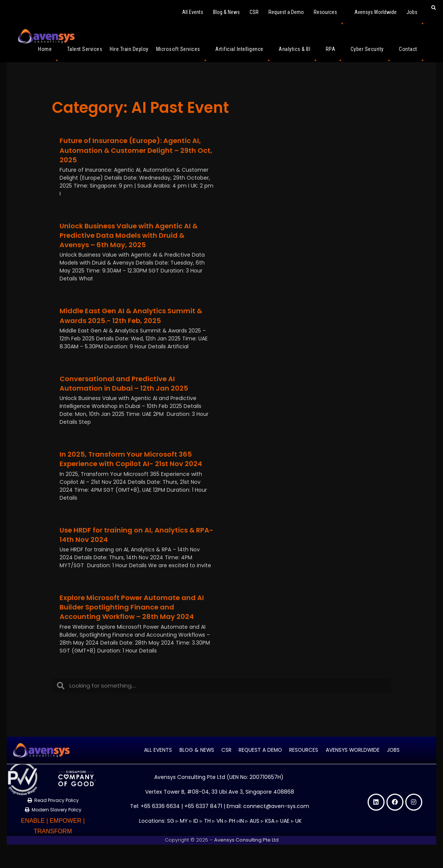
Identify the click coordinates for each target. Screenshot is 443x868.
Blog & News (226, 12)
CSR (254, 12)
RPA (334, 52)
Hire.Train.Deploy (129, 49)
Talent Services (85, 49)
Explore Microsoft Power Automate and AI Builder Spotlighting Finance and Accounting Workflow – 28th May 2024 (132, 607)
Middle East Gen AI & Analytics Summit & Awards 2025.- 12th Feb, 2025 (131, 315)
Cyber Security (371, 52)
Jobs (416, 15)
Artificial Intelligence (243, 52)
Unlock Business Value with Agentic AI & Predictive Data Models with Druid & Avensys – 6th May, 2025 (129, 235)
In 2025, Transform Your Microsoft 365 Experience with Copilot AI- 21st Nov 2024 (131, 459)
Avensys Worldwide (376, 12)
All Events (193, 12)
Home (49, 52)
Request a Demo (286, 12)
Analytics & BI (298, 52)
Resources (329, 15)
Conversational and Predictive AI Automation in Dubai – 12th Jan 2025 (124, 383)
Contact (412, 52)
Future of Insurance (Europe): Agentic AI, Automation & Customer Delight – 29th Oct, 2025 (136, 150)
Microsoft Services (182, 52)
